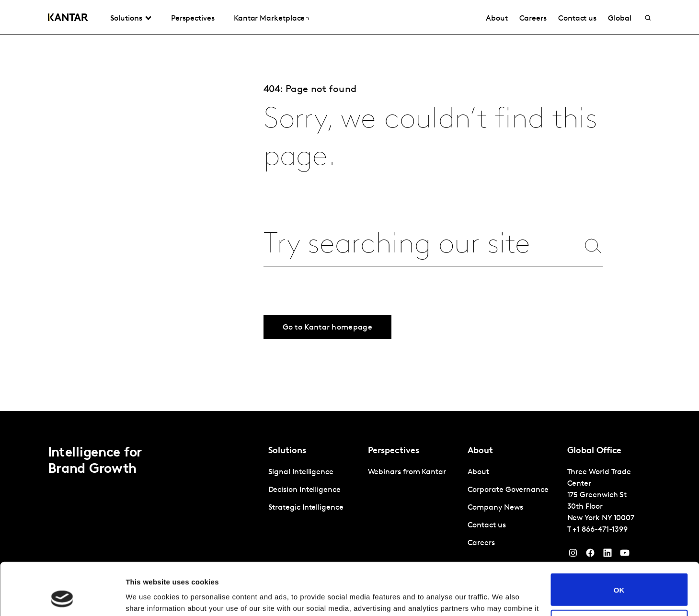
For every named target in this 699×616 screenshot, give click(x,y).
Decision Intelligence (304, 490)
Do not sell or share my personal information (619, 577)
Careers (533, 19)
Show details (148, 597)
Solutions (126, 19)
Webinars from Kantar (407, 472)
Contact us (577, 19)
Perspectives (193, 19)
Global (620, 19)
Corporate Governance (508, 490)
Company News (495, 508)
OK (619, 541)
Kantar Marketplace (269, 19)
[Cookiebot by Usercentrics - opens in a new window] (62, 597)
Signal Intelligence (301, 472)
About (497, 19)
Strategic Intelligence (306, 508)
